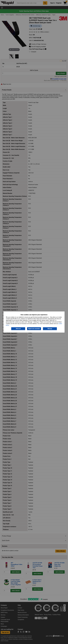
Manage (50, 329)
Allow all (18, 329)
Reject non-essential (34, 329)
